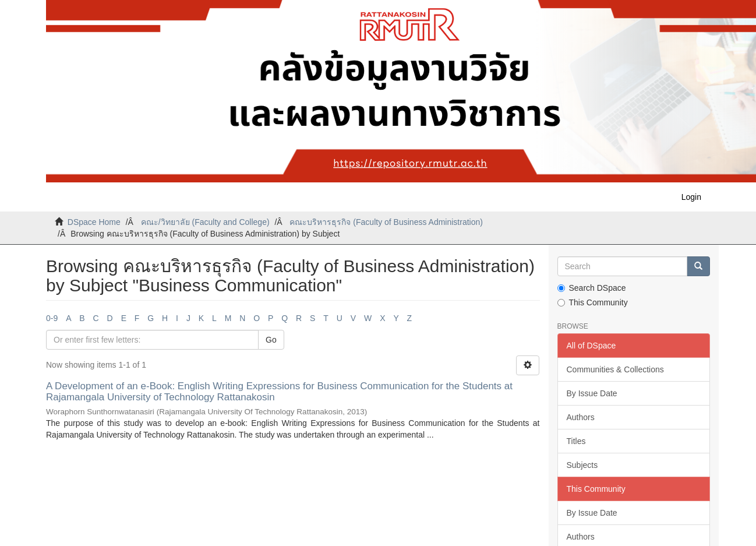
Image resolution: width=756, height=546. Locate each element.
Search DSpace (592, 288)
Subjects (582, 465)
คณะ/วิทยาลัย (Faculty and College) (205, 222)
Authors (581, 417)
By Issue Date (592, 393)
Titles (576, 441)
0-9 (52, 318)
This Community (593, 302)
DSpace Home (94, 222)
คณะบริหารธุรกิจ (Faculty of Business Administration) (386, 222)
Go (271, 340)
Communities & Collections (615, 369)
